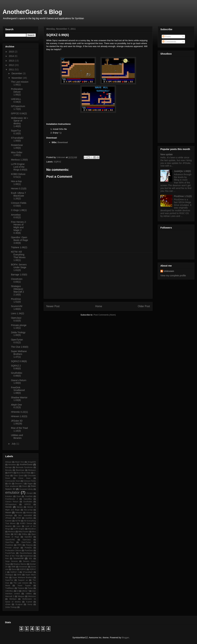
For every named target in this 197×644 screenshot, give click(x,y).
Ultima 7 (25, 591)
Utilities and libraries (17, 437)
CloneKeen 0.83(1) (17, 280)
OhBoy (24, 534)
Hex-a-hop (28, 510)
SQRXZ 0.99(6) (19, 361)
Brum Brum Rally (24, 473)
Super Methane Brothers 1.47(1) (19, 354)
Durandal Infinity (26, 489)
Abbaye (8, 462)
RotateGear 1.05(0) (17, 146)
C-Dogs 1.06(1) (19, 210)
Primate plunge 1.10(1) (19, 327)
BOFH (11, 473)
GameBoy (28, 499)
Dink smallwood (12, 486)
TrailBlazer (10, 588)
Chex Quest (18, 476)
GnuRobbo (28, 502)
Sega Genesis (11, 561)
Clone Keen (24, 478)
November (17, 78)
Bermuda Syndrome (24, 467)
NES (16, 534)
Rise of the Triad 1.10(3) (19, 429)
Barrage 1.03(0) (19, 275)
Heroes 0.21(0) (19, 188)
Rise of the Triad (12, 556)
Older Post (144, 306)
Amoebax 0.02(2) (16, 216)
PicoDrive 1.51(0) (16, 300)
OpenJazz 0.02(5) (16, 319)
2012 (12, 65)
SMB (13, 567)
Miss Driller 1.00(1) (17, 154)
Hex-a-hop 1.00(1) (16, 183)
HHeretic (19, 513)
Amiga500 (32, 462)
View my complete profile (173, 276)
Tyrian (30, 588)
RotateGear (28, 556)
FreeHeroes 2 (11, 499)
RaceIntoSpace (26, 553)
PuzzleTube (10, 553)
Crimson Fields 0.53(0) (19, 204)
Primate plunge (12, 548)
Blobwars (32, 470)
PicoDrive (9, 545)
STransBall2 (28, 572)
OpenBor (28, 537)
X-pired (29, 602)
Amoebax (12, 465)
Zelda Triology (11, 607)
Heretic (9, 507)
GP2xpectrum (11, 504)
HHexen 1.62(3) (19, 416)
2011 (12, 69)
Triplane (21, 588)
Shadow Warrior (20, 564)
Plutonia (29, 545)
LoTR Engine (19, 529)
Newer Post (53, 306)
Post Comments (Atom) (105, 315)
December (17, 73)
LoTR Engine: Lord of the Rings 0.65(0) (19, 167)
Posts (167, 37)
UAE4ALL (9, 591)
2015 (12, 52)
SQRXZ (58, 162)
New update (167, 154)
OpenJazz (27, 540)
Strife (19, 575)
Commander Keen (13, 481)
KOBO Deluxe (26, 523)
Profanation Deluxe (13, 550)
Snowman (23, 567)
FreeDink (29, 496)
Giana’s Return (12, 502)
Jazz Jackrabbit (25, 515)
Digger (30, 484)
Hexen (8, 513)
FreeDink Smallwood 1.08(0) (18, 390)
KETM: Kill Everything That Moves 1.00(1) (18, 256)
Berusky (9, 470)
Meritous (12, 532)
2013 (12, 61)
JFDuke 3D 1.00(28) (17, 422)
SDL (31, 558)
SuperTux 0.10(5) (16, 132)
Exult (19, 496)
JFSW (18, 518)
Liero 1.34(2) (17, 313)
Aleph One (20, 462)
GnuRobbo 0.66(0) (17, 374)
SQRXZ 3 (14, 572)
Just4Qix (29, 518)
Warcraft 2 (10, 596)
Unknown (169, 271)
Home (99, 306)
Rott (7, 558)
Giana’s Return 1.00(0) (19, 382)
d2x (10, 484)
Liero (19, 526)
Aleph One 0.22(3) (16, 406)
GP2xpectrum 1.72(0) (18, 108)
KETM (18, 521)
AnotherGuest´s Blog (32, 12)
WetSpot (13, 599)
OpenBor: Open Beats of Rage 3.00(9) (20, 240)
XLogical (19, 604)
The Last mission (21, 583)
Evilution (9, 496)
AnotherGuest (26, 465)
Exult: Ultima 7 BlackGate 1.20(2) (18, 196)
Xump (30, 604)
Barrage (9, 467)
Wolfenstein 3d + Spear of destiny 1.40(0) (20, 122)
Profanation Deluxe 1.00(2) (17, 92)
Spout (14, 569)
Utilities (29, 594)
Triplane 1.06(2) (19, 247)
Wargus (21, 596)
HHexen (29, 513)
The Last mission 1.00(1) (20, 83)
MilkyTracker (24, 532)
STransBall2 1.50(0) (17, 139)
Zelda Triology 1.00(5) (18, 334)
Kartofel (8, 521)
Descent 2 (19, 484)
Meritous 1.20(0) (19, 160)
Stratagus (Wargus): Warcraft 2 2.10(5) (17, 290)
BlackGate (20, 470)
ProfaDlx (28, 548)
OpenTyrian (26, 542)
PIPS (20, 545)
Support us (23, 580)
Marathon (32, 529)
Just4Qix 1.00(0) (182, 171)
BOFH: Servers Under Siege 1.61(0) (19, 267)
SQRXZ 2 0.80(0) (16, 367)
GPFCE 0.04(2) (19, 113)
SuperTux (9, 580)
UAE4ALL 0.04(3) (16, 100)
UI (17, 591)
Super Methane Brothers (23, 577)
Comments (169, 42)
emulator (12, 492)
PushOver (29, 550)
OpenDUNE (10, 540)
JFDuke (8, 518)
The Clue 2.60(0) (20, 347)
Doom (25, 486)
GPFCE (28, 504)
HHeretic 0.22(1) (19, 412)
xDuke (8, 604)
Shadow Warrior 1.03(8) (19, 399)
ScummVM (19, 558)
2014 (12, 56)
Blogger (125, 638)
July (14, 444)
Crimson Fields (30, 481)
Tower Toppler (24, 585)
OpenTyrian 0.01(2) (17, 341)
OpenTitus (9, 542)
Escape (30, 493)
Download (63, 142)
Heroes (20, 507)
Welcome (32, 596)
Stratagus (9, 575)
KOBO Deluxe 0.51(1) (18, 175)
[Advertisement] (98, 276)
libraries (8, 526)
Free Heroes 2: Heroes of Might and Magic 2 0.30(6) (19, 227)
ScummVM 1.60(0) (17, 308)
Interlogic (9, 515)
